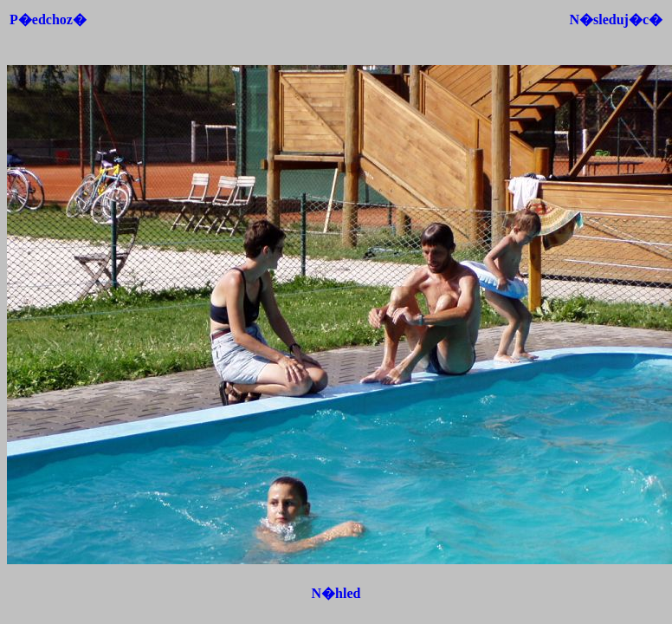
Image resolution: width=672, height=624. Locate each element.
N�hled (336, 593)
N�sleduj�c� (616, 19)
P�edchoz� (48, 19)
